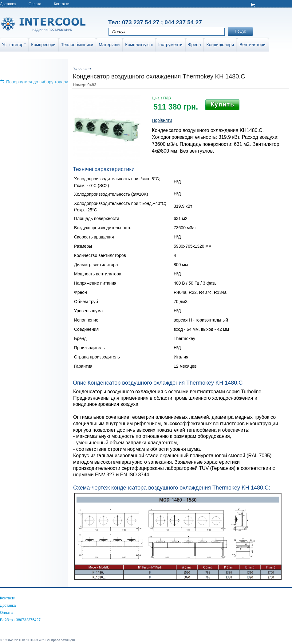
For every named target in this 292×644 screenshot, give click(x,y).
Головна (80, 69)
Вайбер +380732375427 (20, 620)
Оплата (35, 4)
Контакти (62, 4)
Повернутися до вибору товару (37, 82)
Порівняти (162, 120)
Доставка (8, 4)
